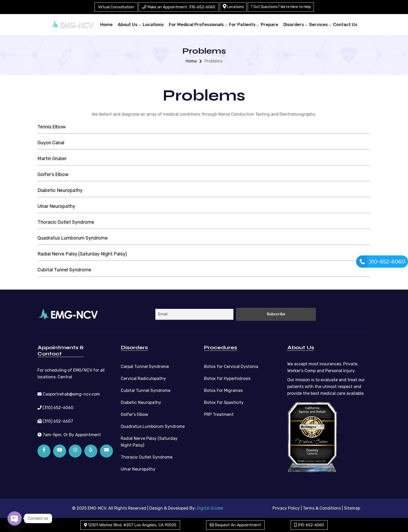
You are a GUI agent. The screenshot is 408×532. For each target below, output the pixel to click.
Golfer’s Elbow (53, 174)
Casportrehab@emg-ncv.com (69, 394)
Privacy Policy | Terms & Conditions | (308, 508)
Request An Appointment (235, 525)
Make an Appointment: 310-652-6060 (179, 7)
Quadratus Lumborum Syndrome (73, 238)
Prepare (269, 24)
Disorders (294, 24)
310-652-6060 (309, 525)
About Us (128, 24)
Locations (233, 7)
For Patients (242, 24)
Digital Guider (210, 508)
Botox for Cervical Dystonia (231, 367)
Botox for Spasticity (224, 402)
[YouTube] (60, 451)
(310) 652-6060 (55, 408)
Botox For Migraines (223, 390)
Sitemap (352, 508)
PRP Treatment (219, 414)
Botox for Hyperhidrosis (227, 378)
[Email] (106, 451)
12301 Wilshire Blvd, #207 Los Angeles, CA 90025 (130, 525)
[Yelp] (91, 451)
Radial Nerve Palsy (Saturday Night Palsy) (82, 254)
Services (318, 24)
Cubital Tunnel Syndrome (64, 270)
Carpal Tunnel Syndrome (145, 367)
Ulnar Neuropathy (56, 206)
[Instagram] (75, 451)
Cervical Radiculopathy (143, 378)
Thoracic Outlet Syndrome (66, 222)
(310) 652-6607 (55, 421)
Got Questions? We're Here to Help (281, 7)
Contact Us (345, 24)
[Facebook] (44, 451)
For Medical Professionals (196, 24)
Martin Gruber (52, 159)
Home (106, 24)
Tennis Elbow (52, 127)
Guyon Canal (51, 143)
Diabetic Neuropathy (60, 190)
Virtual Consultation (116, 7)
